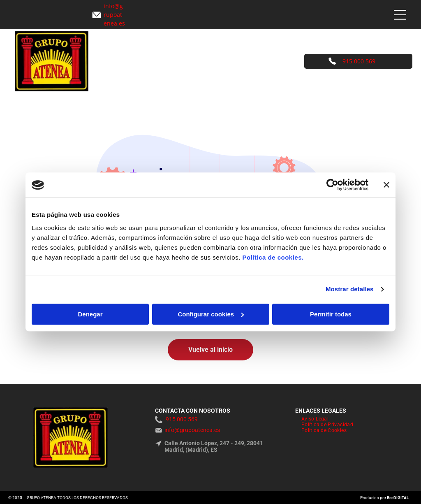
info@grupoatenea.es (192, 430)
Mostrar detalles (350, 289)
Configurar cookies (211, 314)
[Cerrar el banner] (386, 185)
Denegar (90, 314)
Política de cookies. (273, 257)
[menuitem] (315, 419)
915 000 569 (359, 61)
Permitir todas (331, 314)
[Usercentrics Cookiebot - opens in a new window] (332, 185)
